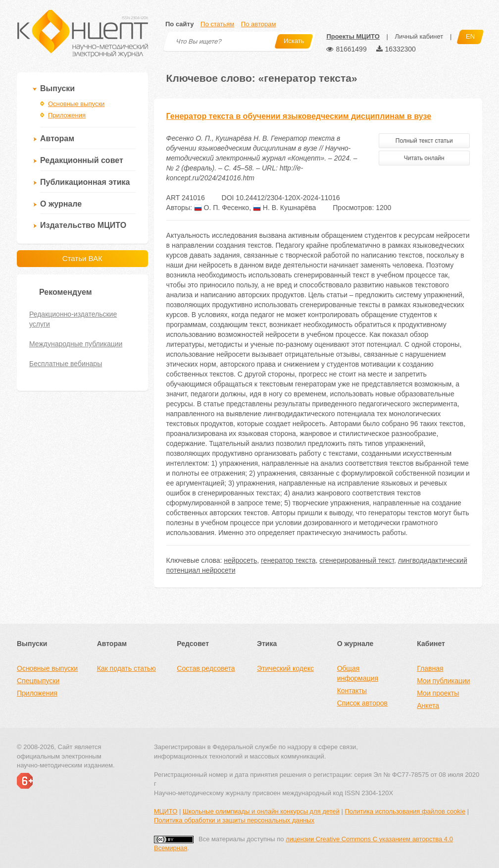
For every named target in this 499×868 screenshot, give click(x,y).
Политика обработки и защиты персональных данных (234, 820)
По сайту (179, 24)
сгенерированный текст (357, 560)
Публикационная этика (85, 182)
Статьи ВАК (82, 258)
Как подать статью (126, 668)
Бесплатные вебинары (66, 364)
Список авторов (362, 703)
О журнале (61, 204)
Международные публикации (76, 344)
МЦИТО (166, 811)
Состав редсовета (206, 668)
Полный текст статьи (424, 141)
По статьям (217, 24)
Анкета (428, 705)
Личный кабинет (419, 36)
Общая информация (358, 673)
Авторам (57, 138)
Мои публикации (443, 681)
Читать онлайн (424, 158)
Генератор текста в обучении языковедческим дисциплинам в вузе (299, 116)
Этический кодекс (285, 668)
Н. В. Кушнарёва (284, 208)
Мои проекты (438, 693)
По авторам (258, 24)
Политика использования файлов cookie (405, 811)
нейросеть (240, 560)
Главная (430, 668)
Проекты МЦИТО (353, 36)
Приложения (67, 115)
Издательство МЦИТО (83, 225)
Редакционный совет (82, 160)
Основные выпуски (76, 104)
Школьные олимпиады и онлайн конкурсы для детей (261, 811)
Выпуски (57, 88)
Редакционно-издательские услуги (73, 319)
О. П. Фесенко (222, 208)
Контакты (352, 691)
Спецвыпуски (38, 681)
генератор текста (288, 560)
